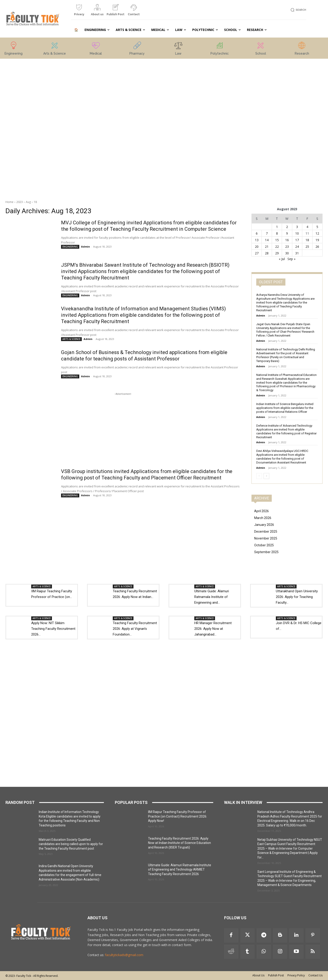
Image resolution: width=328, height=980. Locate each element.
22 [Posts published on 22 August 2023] (277, 247)
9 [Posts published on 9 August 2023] (287, 233)
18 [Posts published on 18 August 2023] (307, 240)
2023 (20, 202)
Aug (28, 202)
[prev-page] (259, 476)
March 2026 (263, 518)
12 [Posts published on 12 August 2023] (317, 233)
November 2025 (266, 538)
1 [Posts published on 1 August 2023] (277, 227)
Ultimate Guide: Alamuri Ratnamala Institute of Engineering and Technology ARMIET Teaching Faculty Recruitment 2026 (180, 870)
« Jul (282, 259)
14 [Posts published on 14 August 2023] (267, 240)
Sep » (291, 259)
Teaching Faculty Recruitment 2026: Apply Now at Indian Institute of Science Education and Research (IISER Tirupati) (179, 843)
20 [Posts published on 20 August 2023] (257, 247)
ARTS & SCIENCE (71, 339)
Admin (86, 247)
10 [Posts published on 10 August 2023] (297, 233)
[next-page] (266, 476)
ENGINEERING (70, 247)
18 (35, 202)
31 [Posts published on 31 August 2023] (297, 253)
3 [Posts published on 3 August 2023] (297, 227)
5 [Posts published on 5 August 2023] (317, 227)
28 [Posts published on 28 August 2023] (267, 253)
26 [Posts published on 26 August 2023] (317, 247)
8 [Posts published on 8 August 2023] (277, 233)
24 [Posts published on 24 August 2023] (297, 247)
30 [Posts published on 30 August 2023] (287, 253)
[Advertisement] (48, 127)
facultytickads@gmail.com (124, 955)
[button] (298, 10)
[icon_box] (79, 12)
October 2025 (264, 545)
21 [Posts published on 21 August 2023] (267, 247)
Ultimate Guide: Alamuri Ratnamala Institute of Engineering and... (212, 597)
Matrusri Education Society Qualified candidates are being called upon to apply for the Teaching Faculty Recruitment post (71, 844)
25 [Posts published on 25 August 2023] (307, 247)
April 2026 (261, 511)
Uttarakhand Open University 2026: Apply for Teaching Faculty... (297, 597)
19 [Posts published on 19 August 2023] (317, 240)
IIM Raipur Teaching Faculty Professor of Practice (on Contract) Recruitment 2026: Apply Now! (178, 816)
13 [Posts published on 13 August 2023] (257, 240)
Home (9, 202)
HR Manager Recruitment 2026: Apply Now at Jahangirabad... (213, 629)
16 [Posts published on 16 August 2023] (287, 240)
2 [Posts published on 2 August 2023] (287, 227)
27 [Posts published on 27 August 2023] (257, 253)
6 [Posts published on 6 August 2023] (257, 233)
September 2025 (266, 552)
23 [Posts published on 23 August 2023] (287, 247)
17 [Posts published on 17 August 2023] (297, 240)
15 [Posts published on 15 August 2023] (277, 240)
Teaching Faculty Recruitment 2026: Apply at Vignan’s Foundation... (135, 629)
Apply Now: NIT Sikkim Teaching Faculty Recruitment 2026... (53, 629)
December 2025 (266, 532)
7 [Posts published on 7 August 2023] (267, 233)
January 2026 (264, 525)
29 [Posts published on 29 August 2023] (277, 253)
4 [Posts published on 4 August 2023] (307, 227)
